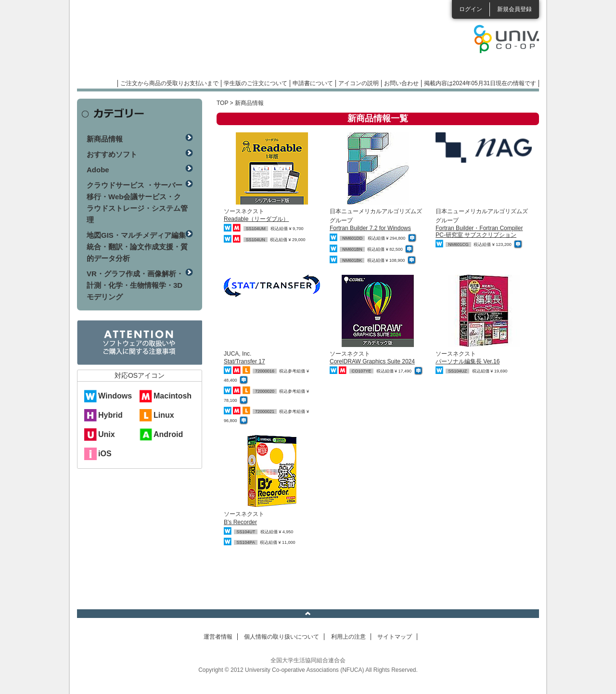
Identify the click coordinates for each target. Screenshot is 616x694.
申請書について (313, 83)
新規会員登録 (514, 9)
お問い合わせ (401, 83)
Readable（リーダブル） (256, 219)
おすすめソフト (112, 154)
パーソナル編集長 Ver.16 (468, 361)
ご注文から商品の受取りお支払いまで (169, 83)
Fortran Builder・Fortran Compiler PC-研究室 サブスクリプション (479, 231)
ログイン (471, 9)
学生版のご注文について (256, 83)
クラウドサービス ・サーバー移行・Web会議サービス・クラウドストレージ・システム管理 (137, 202)
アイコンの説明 (359, 83)
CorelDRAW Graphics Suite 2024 (372, 361)
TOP (222, 103)
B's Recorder (240, 522)
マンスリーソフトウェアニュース (179, 43)
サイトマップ (395, 637)
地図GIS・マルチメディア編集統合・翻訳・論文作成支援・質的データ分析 (137, 247)
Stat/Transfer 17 (244, 361)
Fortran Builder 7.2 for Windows (370, 228)
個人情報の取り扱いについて (282, 637)
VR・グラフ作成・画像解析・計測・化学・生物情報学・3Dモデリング (135, 285)
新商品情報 (105, 139)
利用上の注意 (348, 637)
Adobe (98, 170)
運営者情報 (218, 637)
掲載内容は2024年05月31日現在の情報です (480, 83)
